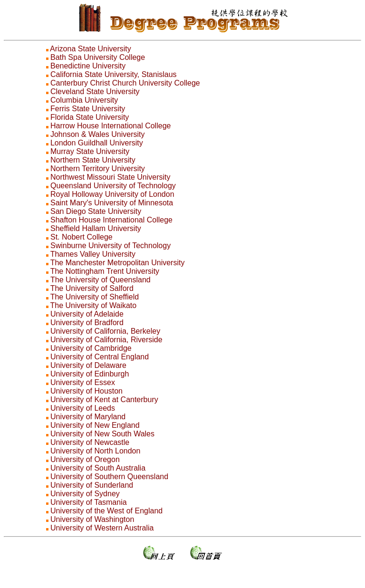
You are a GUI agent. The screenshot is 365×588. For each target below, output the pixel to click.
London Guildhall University (97, 143)
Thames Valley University (93, 254)
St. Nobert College (82, 237)
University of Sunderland (92, 485)
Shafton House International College (111, 220)
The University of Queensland (101, 280)
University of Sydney (85, 494)
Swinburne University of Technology (110, 246)
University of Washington (92, 519)
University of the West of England (106, 511)
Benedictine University (88, 66)
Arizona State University (91, 49)
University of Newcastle (90, 442)
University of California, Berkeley (105, 331)
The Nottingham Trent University (105, 271)
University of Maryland (88, 417)
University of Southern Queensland (109, 477)
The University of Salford (92, 288)
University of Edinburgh (90, 374)
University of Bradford (87, 323)
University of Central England (100, 357)
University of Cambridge (91, 348)
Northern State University (93, 160)
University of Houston (86, 391)
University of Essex (83, 382)
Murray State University (90, 151)
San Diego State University (96, 211)
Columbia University (84, 100)
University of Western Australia (102, 528)
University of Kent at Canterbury (104, 400)
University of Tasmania (89, 502)
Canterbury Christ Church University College (125, 83)
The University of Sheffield (95, 297)
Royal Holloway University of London (112, 194)
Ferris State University (88, 109)
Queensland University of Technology (113, 186)
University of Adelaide (87, 314)
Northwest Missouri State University (110, 177)
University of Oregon (85, 459)
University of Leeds (83, 408)
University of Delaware (88, 365)
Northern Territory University (98, 169)
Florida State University (90, 117)
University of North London (95, 451)
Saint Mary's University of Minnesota (112, 203)
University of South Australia (98, 468)
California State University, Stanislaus (114, 74)
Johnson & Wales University (98, 134)
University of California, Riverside (106, 340)
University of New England (95, 425)
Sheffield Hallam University (96, 228)
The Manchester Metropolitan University (118, 263)
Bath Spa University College (98, 57)
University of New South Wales (102, 434)
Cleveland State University (95, 92)
